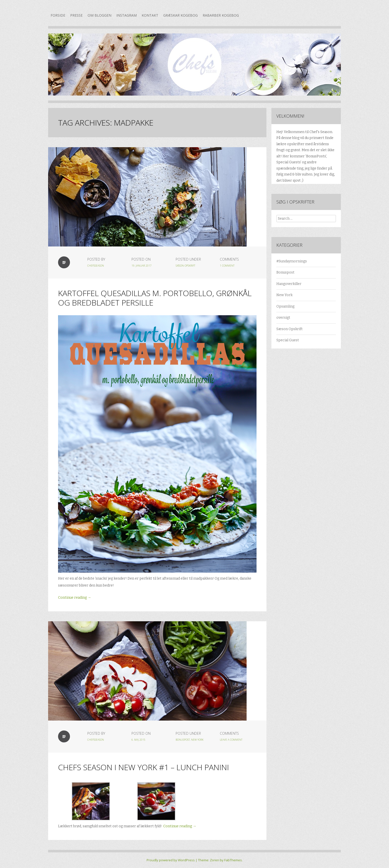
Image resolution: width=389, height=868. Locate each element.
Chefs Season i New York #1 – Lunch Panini (144, 767)
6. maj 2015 (138, 740)
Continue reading (75, 598)
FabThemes (233, 860)
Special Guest (288, 340)
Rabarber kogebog (221, 15)
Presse (76, 15)
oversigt (283, 318)
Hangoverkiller (289, 284)
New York (197, 740)
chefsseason (96, 266)
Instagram (127, 15)
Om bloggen (99, 15)
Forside (58, 15)
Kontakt (150, 15)
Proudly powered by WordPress (171, 860)
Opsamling (285, 306)
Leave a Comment (231, 740)
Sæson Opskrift (185, 266)
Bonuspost (183, 740)
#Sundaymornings (292, 261)
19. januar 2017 (142, 266)
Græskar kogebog (180, 15)
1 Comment (227, 266)
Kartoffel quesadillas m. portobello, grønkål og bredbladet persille (155, 298)
